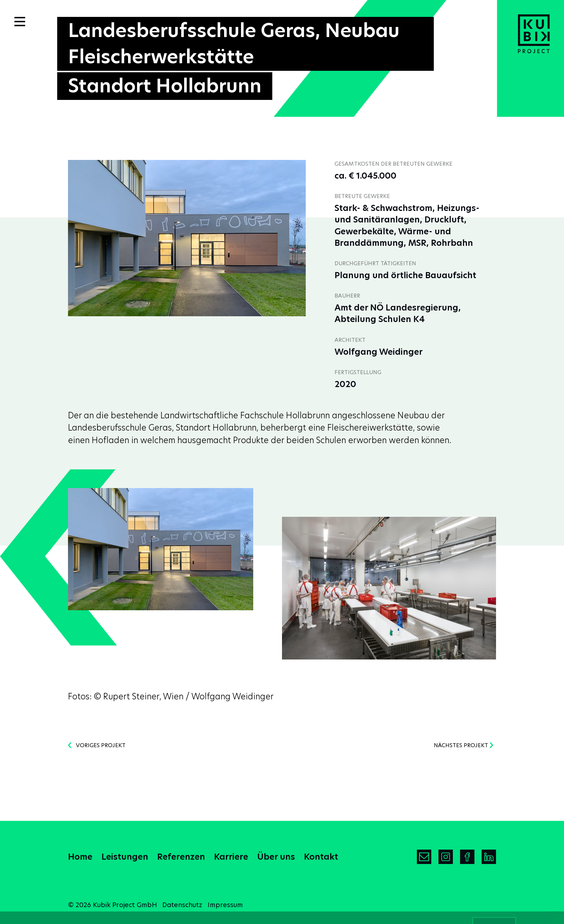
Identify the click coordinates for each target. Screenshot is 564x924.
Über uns (276, 857)
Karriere (231, 857)
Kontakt (321, 857)
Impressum (225, 905)
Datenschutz (182, 905)
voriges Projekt (97, 745)
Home (80, 857)
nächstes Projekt (463, 745)
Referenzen (181, 857)
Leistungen (125, 857)
